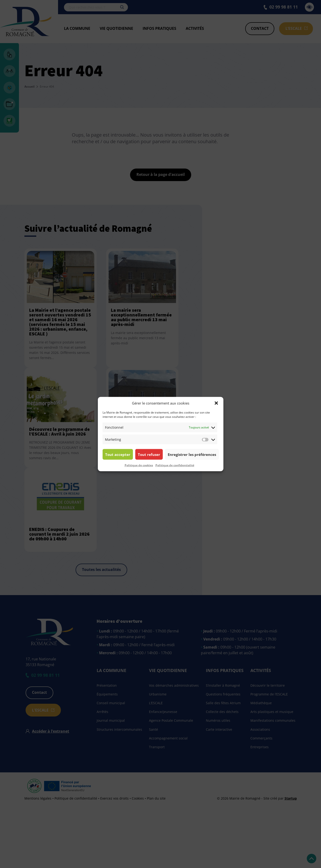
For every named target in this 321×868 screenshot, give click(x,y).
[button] (216, 403)
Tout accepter (118, 454)
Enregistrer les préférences (192, 454)
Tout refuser (149, 454)
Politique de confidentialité (175, 465)
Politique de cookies (139, 465)
